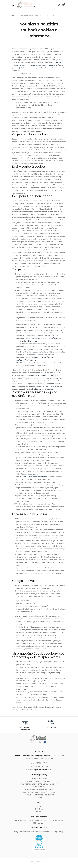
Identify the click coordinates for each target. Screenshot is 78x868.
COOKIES (39, 798)
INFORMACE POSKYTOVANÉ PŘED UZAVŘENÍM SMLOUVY (39, 784)
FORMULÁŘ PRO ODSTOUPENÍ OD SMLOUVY (39, 795)
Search (54, 5)
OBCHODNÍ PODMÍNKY (39, 779)
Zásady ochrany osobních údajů (39, 781)
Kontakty (39, 806)
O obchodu (39, 809)
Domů (14, 15)
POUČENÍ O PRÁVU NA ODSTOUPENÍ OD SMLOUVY (39, 792)
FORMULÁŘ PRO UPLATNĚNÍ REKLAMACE (39, 789)
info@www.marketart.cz (42, 770)
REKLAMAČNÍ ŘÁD (39, 787)
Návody (39, 812)
